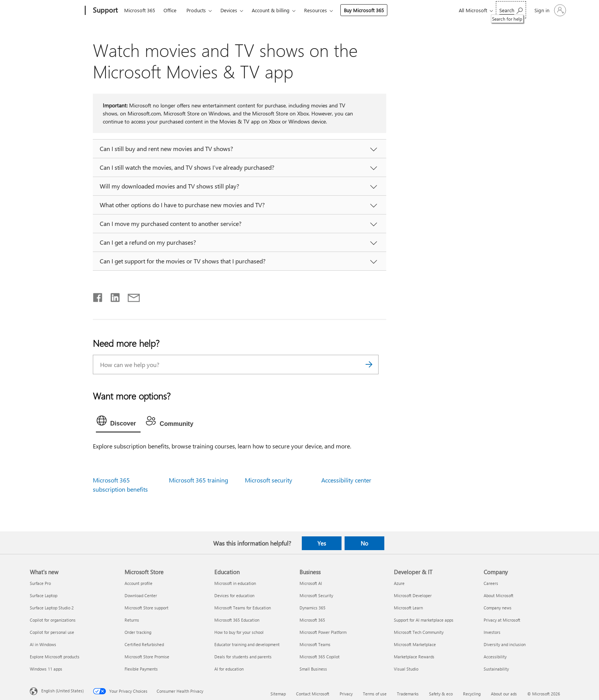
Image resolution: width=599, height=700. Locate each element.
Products (196, 10)
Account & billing (271, 10)
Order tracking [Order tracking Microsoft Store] (138, 632)
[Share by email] (130, 296)
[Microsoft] (56, 11)
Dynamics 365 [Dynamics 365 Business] (312, 608)
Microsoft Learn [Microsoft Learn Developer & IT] (408, 608)
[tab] (118, 422)
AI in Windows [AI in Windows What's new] (43, 644)
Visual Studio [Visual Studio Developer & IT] (406, 669)
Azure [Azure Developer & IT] (399, 583)
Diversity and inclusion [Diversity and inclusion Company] (505, 644)
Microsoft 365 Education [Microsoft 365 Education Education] (237, 620)
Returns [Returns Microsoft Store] (132, 620)
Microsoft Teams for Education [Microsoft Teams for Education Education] (243, 608)
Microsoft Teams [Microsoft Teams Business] (315, 644)
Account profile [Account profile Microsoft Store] (138, 583)
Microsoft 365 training (198, 480)
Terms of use (375, 694)
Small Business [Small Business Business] (313, 669)
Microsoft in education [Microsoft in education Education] (235, 583)
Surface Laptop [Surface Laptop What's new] (44, 595)
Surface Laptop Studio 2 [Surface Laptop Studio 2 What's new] (52, 608)
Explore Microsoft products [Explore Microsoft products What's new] (55, 657)
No (364, 543)
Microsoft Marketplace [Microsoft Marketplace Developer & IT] (415, 644)
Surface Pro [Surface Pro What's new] (40, 583)
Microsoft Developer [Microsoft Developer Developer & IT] (413, 595)
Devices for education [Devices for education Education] (234, 595)
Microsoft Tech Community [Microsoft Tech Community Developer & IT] (419, 632)
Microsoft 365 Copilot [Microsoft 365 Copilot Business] (320, 657)
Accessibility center (346, 480)
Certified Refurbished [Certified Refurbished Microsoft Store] (144, 644)
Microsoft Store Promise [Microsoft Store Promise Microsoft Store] (147, 657)
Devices (229, 10)
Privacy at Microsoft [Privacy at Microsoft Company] (502, 620)
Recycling (472, 694)
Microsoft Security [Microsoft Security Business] (316, 595)
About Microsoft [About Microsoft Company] (499, 595)
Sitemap (278, 694)
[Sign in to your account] (550, 10)
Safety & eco (441, 694)
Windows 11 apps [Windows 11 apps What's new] (46, 669)
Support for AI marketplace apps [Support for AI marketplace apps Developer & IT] (424, 620)
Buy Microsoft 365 (364, 10)
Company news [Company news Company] (498, 608)
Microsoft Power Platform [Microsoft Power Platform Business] (323, 632)
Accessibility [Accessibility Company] (495, 657)
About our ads (504, 694)
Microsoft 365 (140, 10)
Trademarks (408, 694)
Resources (316, 10)
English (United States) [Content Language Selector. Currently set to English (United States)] (62, 691)
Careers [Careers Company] (491, 583)
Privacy (346, 694)
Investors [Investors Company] (492, 632)
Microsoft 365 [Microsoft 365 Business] (312, 620)
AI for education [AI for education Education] (229, 669)
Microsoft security (269, 480)
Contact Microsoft (313, 694)
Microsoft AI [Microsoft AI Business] (311, 583)
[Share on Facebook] (98, 296)
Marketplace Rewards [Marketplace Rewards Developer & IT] (414, 657)
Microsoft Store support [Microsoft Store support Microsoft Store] (147, 608)
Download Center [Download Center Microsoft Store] (141, 595)
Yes (322, 543)
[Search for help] (511, 10)
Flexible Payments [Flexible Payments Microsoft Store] (141, 669)
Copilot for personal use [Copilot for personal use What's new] (52, 632)
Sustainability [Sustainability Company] (496, 669)
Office (170, 10)
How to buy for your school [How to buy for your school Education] (239, 632)
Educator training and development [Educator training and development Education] (247, 644)
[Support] (104, 11)
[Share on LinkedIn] (112, 296)
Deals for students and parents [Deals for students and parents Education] (243, 657)
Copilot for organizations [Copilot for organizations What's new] (53, 620)
